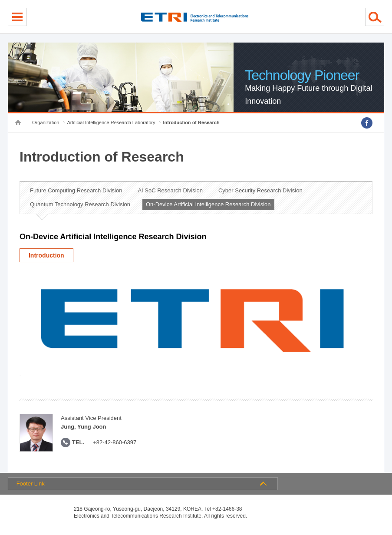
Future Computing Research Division (76, 190)
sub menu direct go (0, 0)
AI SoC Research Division (170, 190)
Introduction (46, 255)
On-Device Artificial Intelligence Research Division (208, 204)
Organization (46, 122)
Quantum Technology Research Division (80, 204)
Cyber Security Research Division (260, 190)
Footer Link (31, 484)
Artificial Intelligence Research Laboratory (111, 122)
